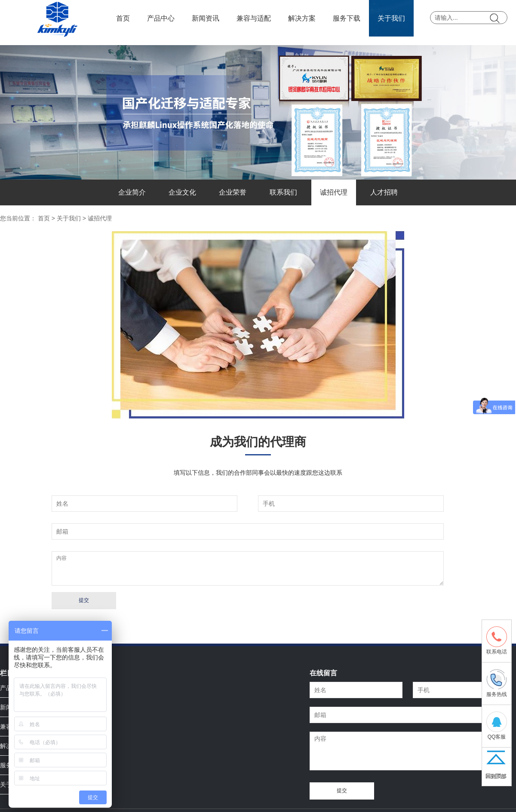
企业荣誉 (233, 192)
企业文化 (182, 192)
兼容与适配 (254, 18)
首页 (123, 18)
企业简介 (132, 192)
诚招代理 (334, 192)
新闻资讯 (206, 18)
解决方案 (302, 18)
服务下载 (347, 18)
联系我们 (283, 192)
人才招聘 (384, 192)
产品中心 (161, 18)
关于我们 (391, 18)
